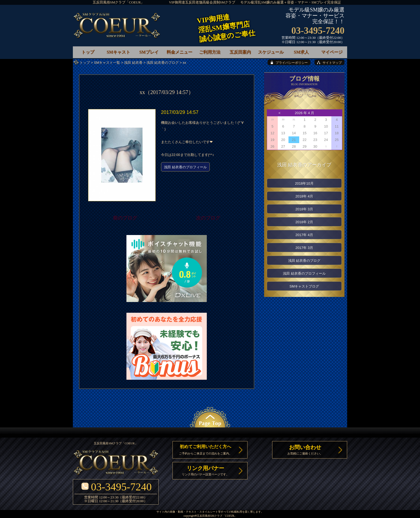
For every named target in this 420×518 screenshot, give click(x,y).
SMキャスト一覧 (107, 63)
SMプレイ (149, 52)
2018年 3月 (304, 209)
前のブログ (125, 218)
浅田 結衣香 (133, 63)
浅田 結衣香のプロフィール (185, 167)
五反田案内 (240, 52)
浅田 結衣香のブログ (163, 63)
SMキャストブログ (304, 286)
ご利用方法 (210, 52)
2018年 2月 (304, 222)
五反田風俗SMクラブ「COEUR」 (119, 2)
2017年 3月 (304, 248)
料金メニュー (179, 52)
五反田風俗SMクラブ (210, 516)
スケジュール (271, 52)
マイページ (332, 52)
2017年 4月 (304, 235)
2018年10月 (304, 183)
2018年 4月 (304, 196)
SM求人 (301, 52)
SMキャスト (118, 52)
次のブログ (208, 218)
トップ (85, 63)
